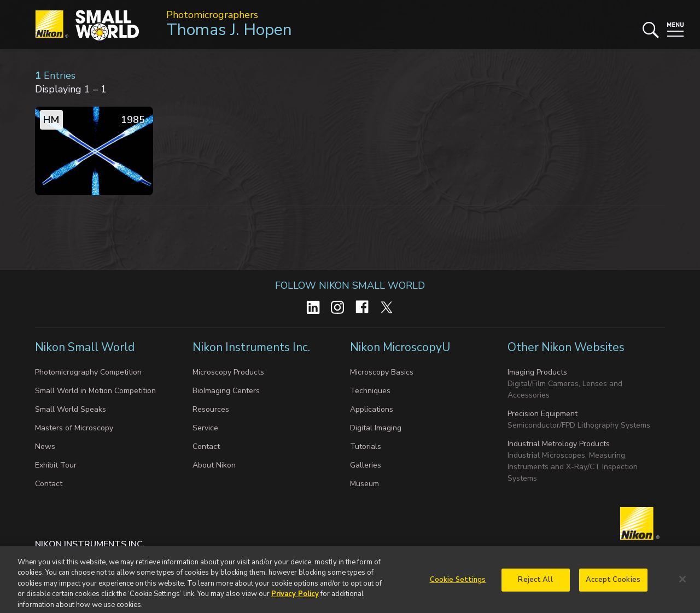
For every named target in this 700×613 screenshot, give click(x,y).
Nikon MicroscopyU (400, 347)
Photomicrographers (212, 15)
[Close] (682, 582)
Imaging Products (537, 372)
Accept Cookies (613, 582)
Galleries (366, 465)
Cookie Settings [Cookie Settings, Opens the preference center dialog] (458, 582)
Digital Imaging (376, 428)
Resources (211, 409)
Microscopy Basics (382, 372)
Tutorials (366, 446)
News (45, 446)
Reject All (535, 582)
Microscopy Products (228, 372)
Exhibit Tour (56, 465)
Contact (49, 484)
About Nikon (214, 465)
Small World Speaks (71, 409)
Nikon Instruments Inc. (253, 347)
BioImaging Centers (226, 391)
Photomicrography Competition (88, 372)
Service (205, 428)
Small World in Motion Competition (95, 391)
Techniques (370, 391)
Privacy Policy (295, 597)
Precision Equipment (542, 414)
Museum (364, 484)
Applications (372, 409)
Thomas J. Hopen (229, 30)
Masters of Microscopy (74, 428)
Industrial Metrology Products (559, 444)
